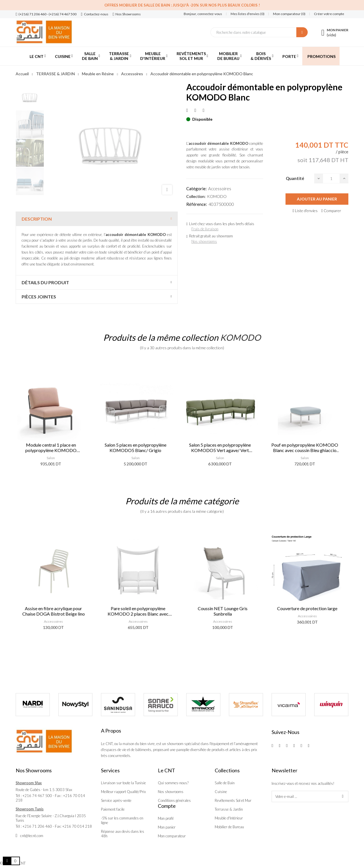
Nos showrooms (204, 241)
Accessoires (220, 189)
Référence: (197, 204)
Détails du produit (45, 282)
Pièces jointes (39, 297)
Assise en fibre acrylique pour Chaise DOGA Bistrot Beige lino (55, 611)
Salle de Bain (225, 783)
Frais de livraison (205, 229)
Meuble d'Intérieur (229, 818)
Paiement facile (113, 809)
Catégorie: (197, 189)
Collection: (196, 196)
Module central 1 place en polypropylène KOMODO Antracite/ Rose (55, 447)
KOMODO (217, 196)
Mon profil (166, 818)
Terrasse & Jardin (229, 809)
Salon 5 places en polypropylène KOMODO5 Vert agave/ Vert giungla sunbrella (224, 447)
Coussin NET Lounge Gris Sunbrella (224, 611)
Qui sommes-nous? (173, 783)
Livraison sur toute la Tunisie (123, 783)
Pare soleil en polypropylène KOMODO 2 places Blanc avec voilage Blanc (140, 611)
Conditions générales (174, 800)
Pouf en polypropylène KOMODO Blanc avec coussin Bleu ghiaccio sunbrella (309, 447)
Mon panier (167, 827)
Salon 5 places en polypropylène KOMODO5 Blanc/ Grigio (140, 447)
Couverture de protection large (309, 608)
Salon (55, 458)
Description (37, 219)
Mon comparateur (172, 836)
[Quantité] (331, 178)
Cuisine (221, 792)
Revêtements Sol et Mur (233, 800)
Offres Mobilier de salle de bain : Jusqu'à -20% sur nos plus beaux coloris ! (182, 5)
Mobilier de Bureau (229, 827)
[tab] (97, 219)
